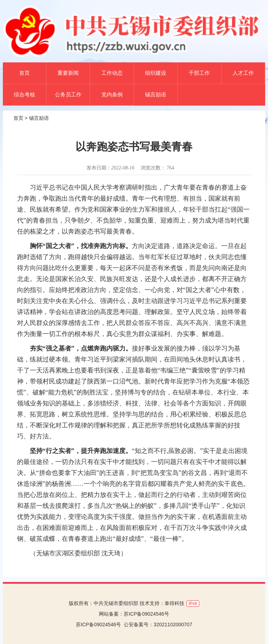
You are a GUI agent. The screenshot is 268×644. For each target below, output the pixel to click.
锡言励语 (156, 94)
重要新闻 (68, 73)
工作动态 (112, 73)
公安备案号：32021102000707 (158, 625)
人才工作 (243, 73)
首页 (24, 73)
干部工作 (199, 73)
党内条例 (112, 94)
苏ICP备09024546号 (146, 614)
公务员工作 (68, 94)
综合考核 (24, 94)
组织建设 (156, 73)
